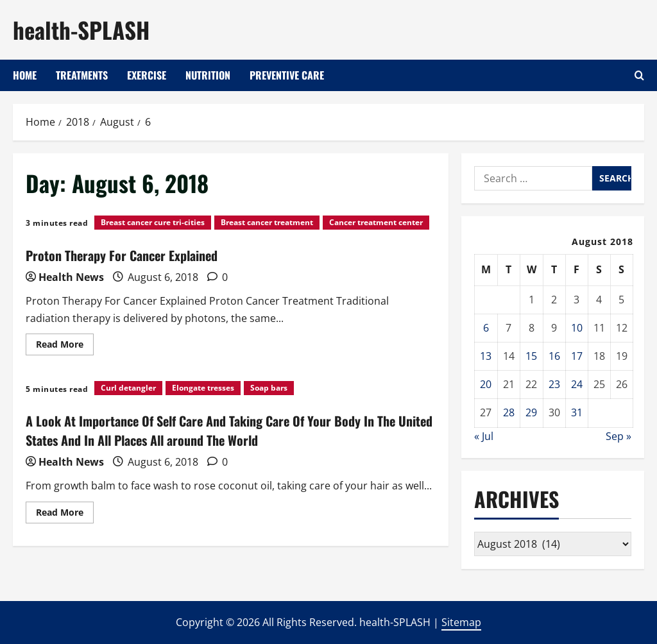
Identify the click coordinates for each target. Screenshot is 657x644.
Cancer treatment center (376, 222)
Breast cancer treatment (267, 222)
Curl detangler (128, 388)
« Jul (484, 436)
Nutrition (208, 75)
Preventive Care (287, 75)
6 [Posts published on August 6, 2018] (486, 328)
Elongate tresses (203, 388)
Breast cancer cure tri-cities (153, 222)
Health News (71, 277)
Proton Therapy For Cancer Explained (122, 255)
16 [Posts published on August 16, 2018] (554, 356)
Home (25, 75)
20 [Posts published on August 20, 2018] (486, 384)
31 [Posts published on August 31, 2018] (577, 412)
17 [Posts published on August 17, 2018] (577, 356)
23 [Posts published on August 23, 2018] (554, 384)
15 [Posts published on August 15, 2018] (531, 356)
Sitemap (461, 622)
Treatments (82, 75)
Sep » (619, 436)
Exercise (147, 75)
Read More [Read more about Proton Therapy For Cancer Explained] (65, 346)
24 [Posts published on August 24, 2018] (577, 384)
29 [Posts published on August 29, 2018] (531, 412)
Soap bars (269, 388)
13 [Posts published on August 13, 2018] (486, 356)
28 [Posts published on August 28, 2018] (509, 412)
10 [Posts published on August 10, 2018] (577, 328)
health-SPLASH (81, 30)
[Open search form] (639, 75)
